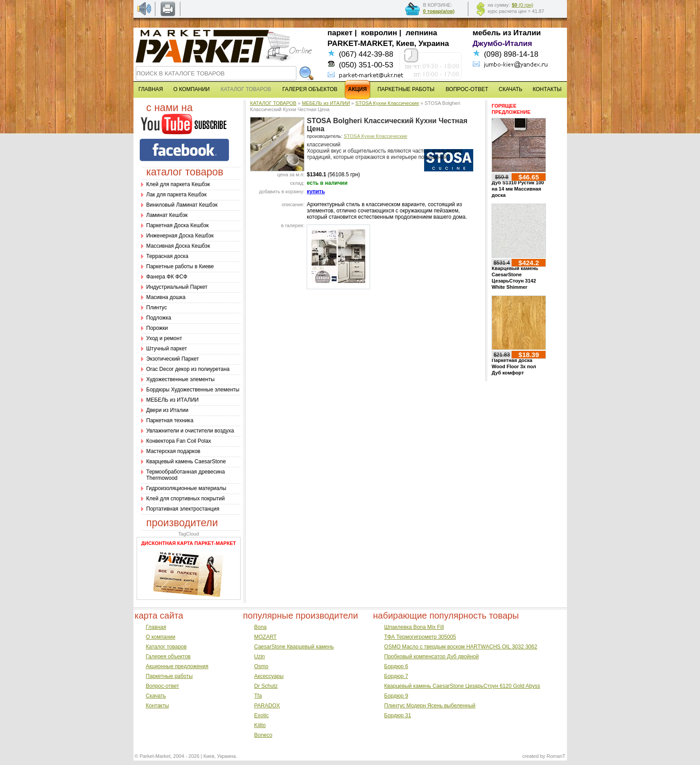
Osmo (261, 666)
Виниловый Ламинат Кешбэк (182, 205)
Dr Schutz (266, 686)
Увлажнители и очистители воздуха (190, 431)
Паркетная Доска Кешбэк (178, 225)
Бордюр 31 (398, 715)
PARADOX (267, 706)
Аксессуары (269, 676)
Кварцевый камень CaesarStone (186, 461)
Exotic (261, 715)
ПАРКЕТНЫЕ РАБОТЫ (406, 89)
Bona (260, 627)
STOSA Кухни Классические (387, 103)
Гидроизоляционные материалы (186, 488)
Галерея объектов (168, 657)
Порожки (157, 328)
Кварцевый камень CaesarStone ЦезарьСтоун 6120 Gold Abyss (462, 686)
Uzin (259, 657)
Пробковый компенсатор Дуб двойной (432, 657)
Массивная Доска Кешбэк (178, 246)
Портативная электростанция (183, 509)
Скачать (156, 696)
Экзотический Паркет (173, 359)
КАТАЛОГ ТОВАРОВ (273, 103)
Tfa (258, 696)
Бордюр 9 (396, 696)
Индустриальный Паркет (177, 287)
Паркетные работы (169, 676)
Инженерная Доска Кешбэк (180, 236)
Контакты (158, 706)
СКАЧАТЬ (510, 89)
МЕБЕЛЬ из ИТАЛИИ (173, 400)
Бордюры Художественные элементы (193, 390)
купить (316, 191)
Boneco (263, 735)
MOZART (265, 637)
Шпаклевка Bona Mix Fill (414, 627)
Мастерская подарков (173, 451)
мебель (487, 33)
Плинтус (157, 308)
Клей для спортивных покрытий (186, 499)
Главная (156, 627)
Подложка (159, 318)
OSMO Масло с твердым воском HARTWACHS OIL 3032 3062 (461, 647)
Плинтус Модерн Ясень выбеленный (430, 706)
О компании (161, 637)
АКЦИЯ (358, 89)
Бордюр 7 (396, 676)
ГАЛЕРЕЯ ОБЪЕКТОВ (310, 89)
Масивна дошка (166, 297)
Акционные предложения (177, 666)
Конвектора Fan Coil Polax (179, 441)
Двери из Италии (167, 410)
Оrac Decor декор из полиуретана (188, 369)
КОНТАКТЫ (547, 89)
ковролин (379, 33)
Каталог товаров (167, 647)
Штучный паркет (167, 349)
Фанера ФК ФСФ (167, 277)
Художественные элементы (181, 379)
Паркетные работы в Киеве (180, 266)
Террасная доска (167, 256)
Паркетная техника (170, 420)
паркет (340, 33)
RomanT (556, 756)
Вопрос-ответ (162, 686)
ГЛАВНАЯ (151, 89)
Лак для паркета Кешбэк (177, 195)
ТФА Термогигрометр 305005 (420, 637)
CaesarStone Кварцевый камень (294, 647)
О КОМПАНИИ (191, 89)
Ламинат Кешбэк (167, 215)
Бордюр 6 (396, 666)
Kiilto (260, 725)
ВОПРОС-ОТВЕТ (467, 89)
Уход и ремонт (164, 338)
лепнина (422, 33)
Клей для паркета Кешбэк (178, 184)
